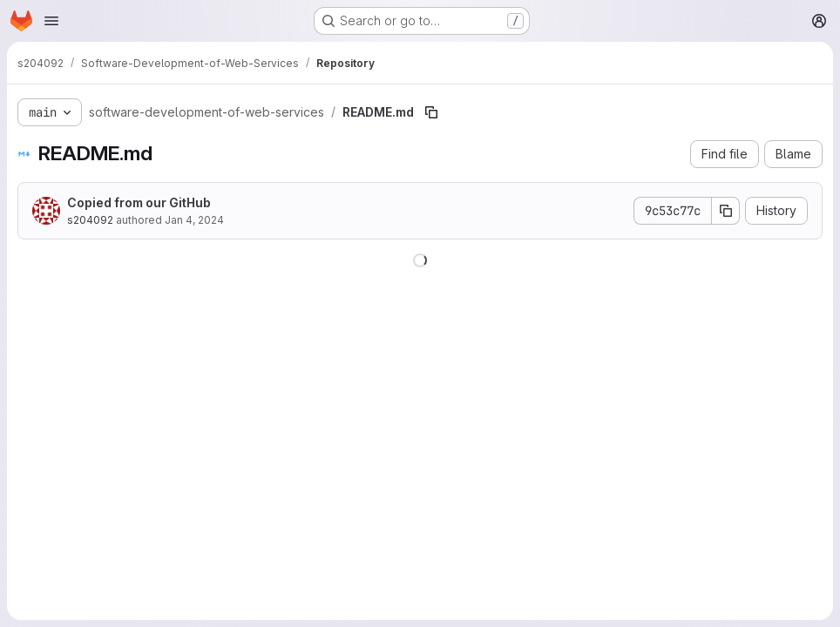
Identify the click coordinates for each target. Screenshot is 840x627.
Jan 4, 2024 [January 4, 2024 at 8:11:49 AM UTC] (194, 220)
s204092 (90, 220)
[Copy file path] (431, 112)
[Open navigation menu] (51, 21)
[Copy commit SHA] (726, 211)
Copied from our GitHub (139, 202)
